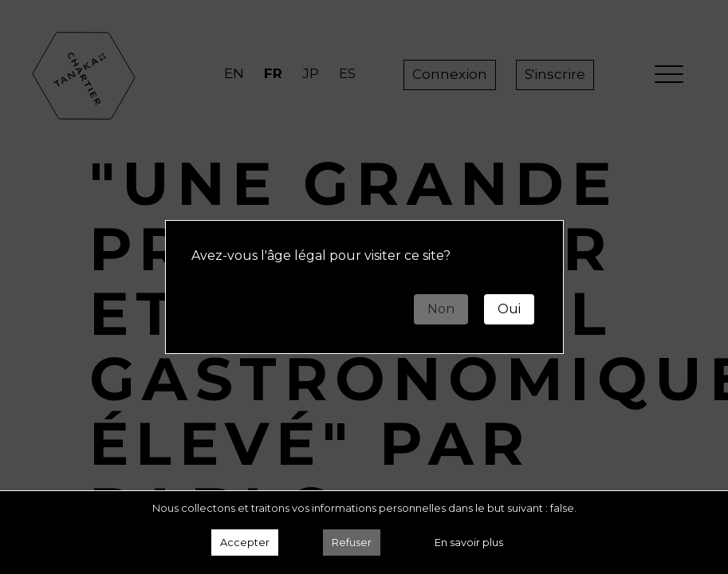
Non (441, 309)
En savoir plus (469, 543)
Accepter (245, 543)
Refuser (352, 543)
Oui (509, 309)
